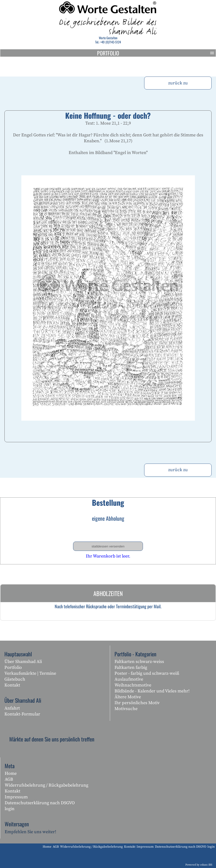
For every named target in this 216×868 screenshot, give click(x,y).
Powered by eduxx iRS (199, 865)
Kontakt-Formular (22, 714)
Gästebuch (15, 679)
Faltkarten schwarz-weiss (139, 662)
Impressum (16, 797)
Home (11, 773)
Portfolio (157, 53)
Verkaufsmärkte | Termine (30, 673)
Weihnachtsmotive (133, 685)
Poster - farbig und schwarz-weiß (147, 673)
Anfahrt (12, 708)
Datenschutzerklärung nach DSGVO (40, 803)
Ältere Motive (128, 697)
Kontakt (12, 685)
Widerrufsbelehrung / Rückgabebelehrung (46, 785)
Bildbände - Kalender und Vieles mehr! (152, 691)
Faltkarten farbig (131, 667)
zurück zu (178, 83)
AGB (9, 779)
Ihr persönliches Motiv (137, 703)
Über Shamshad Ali (23, 662)
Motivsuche (126, 709)
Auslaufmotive (129, 679)
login (10, 809)
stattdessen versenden (108, 546)
